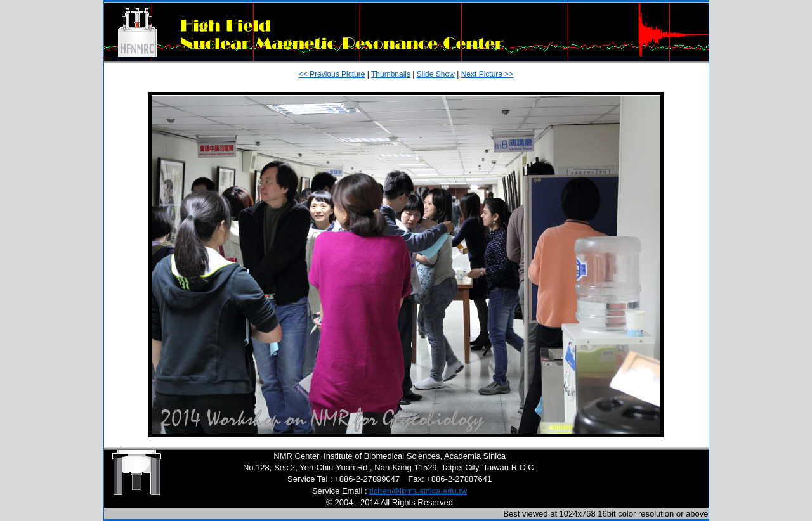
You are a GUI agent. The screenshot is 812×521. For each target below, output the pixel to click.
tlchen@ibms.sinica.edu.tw (418, 491)
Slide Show (436, 74)
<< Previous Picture (332, 74)
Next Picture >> (488, 74)
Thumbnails (391, 74)
